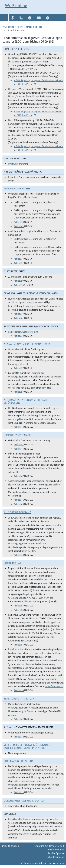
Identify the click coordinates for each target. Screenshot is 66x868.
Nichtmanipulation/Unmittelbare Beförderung (26, 401)
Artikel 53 (19, 605)
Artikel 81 (19, 318)
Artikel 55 (19, 644)
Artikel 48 (19, 555)
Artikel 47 (19, 476)
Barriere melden (56, 849)
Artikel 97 (19, 368)
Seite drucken (10, 846)
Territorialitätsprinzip (19, 698)
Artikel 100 (19, 285)
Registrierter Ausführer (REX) (23, 332)
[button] (4, 18)
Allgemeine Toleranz (17, 512)
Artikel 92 (19, 226)
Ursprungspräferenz (18, 164)
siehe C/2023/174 (54, 686)
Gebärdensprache (55, 857)
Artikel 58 (19, 792)
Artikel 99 (19, 281)
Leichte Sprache (56, 853)
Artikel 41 (19, 444)
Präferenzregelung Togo (30, 27)
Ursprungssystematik (18, 435)
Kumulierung (12, 563)
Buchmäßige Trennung (19, 761)
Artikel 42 (19, 719)
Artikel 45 (19, 504)
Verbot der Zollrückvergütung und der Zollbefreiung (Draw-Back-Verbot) (29, 746)
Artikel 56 (19, 690)
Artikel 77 (19, 259)
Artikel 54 (19, 610)
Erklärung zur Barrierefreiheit (49, 846)
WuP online (16, 5)
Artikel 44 (19, 449)
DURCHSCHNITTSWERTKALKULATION (24, 800)
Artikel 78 (19, 222)
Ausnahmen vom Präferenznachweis (27, 344)
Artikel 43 (19, 427)
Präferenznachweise (17, 188)
